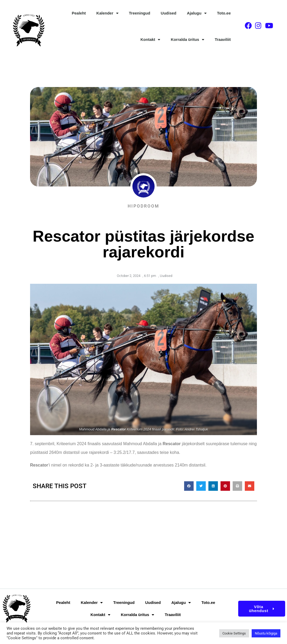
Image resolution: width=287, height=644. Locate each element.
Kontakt (150, 40)
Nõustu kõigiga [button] (266, 633)
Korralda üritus (187, 40)
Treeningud (140, 13)
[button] (189, 486)
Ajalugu (197, 13)
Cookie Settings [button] (234, 633)
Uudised (168, 13)
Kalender (107, 13)
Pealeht (79, 13)
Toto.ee (224, 13)
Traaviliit (223, 39)
